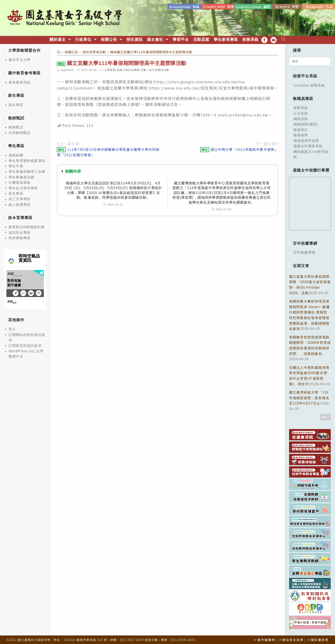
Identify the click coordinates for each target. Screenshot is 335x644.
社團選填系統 (20, 181)
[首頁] (59, 51)
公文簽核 (301, 112)
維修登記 (301, 128)
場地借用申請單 (306, 139)
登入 (12, 328)
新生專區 (16, 104)
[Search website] (283, 38)
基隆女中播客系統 (308, 145)
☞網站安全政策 (291, 638)
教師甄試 (16, 126)
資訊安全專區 (20, 231)
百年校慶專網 (304, 251)
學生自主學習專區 (23, 187)
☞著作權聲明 (264, 638)
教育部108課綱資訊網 (26, 226)
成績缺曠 (16, 154)
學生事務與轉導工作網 (27, 170)
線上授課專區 (20, 203)
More (326, 416)
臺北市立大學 (20, 58)
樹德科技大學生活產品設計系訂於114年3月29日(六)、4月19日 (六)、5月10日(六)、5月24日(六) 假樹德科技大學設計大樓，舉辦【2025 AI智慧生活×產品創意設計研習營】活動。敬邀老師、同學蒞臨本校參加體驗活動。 (113, 189)
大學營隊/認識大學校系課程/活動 (125, 68)
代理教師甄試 (20, 132)
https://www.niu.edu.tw (173, 86)
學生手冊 (16, 165)
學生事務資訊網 (21, 176)
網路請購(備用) (306, 123)
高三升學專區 (20, 198)
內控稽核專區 (20, 237)
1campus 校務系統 (309, 84)
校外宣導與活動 (159, 68)
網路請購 (301, 117)
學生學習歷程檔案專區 (27, 160)
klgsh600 (67, 68)
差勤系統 (301, 107)
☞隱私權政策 (318, 638)
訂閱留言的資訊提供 (25, 344)
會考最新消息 (20, 81)
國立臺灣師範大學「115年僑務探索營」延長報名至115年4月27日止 (309, 397)
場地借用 (301, 134)
